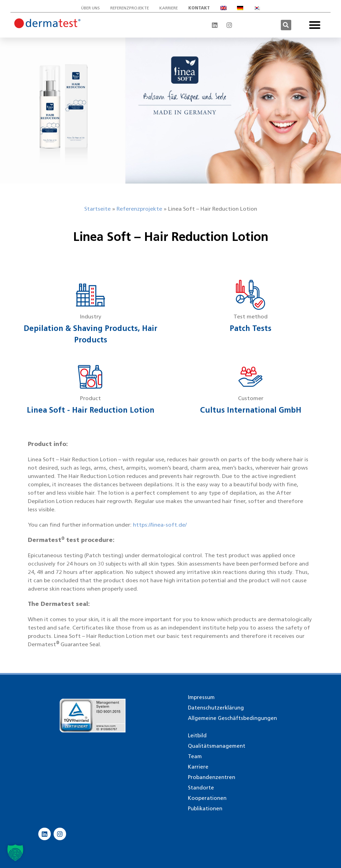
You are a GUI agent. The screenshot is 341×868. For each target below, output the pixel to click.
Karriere (169, 8)
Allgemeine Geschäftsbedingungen (232, 718)
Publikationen (205, 809)
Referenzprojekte (130, 8)
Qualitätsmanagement (217, 746)
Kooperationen (207, 798)
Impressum (201, 697)
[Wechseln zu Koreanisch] (257, 8)
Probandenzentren (212, 777)
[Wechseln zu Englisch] (223, 8)
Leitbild (197, 736)
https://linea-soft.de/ (160, 525)
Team (195, 756)
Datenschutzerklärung (216, 708)
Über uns (90, 8)
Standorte (201, 788)
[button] (286, 25)
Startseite (97, 209)
